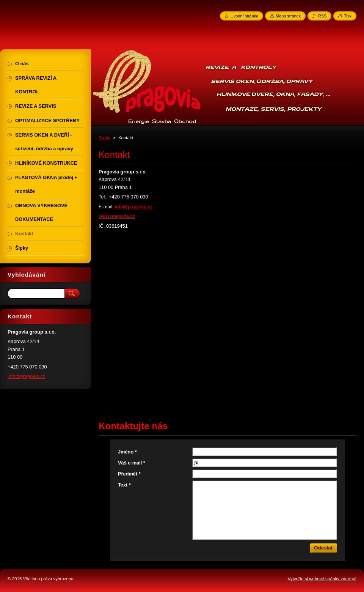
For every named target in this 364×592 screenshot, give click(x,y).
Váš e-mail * (132, 463)
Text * (124, 485)
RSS (322, 16)
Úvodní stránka (244, 16)
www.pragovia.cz (117, 216)
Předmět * (129, 474)
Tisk (348, 16)
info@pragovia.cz (134, 207)
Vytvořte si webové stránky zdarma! (322, 579)
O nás (104, 138)
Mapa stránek (288, 16)
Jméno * (127, 452)
